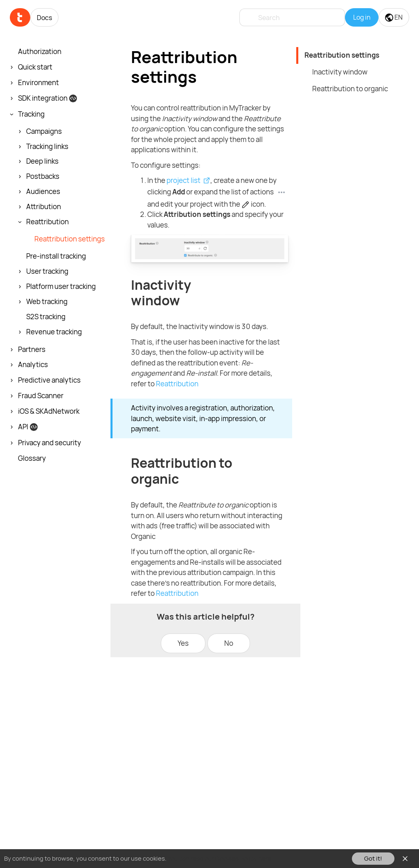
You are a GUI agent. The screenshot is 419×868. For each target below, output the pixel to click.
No (229, 643)
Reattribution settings (342, 55)
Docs (44, 18)
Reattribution (177, 384)
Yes (183, 643)
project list (184, 180)
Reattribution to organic (350, 89)
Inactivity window (340, 72)
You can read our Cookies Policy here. (220, 858)
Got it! (373, 858)
